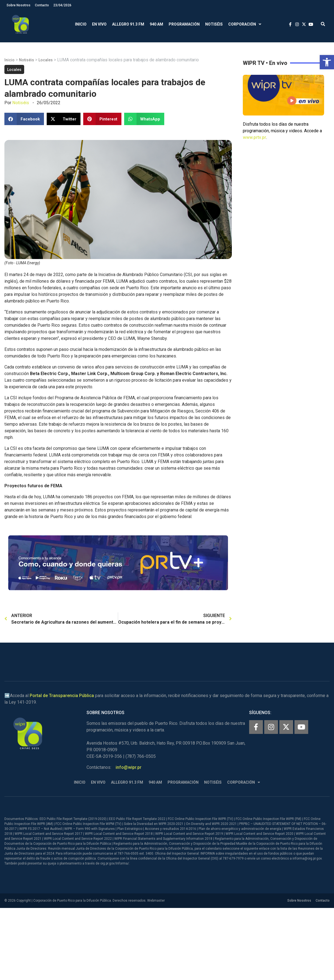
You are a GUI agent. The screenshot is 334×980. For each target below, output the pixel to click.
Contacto (42, 5)
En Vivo (99, 24)
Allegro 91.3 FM (128, 24)
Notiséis (214, 24)
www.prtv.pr (254, 137)
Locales (46, 60)
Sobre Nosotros (19, 5)
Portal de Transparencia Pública (62, 696)
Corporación (245, 24)
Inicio (81, 24)
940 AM (156, 24)
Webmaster (156, 901)
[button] (327, 62)
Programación (184, 24)
